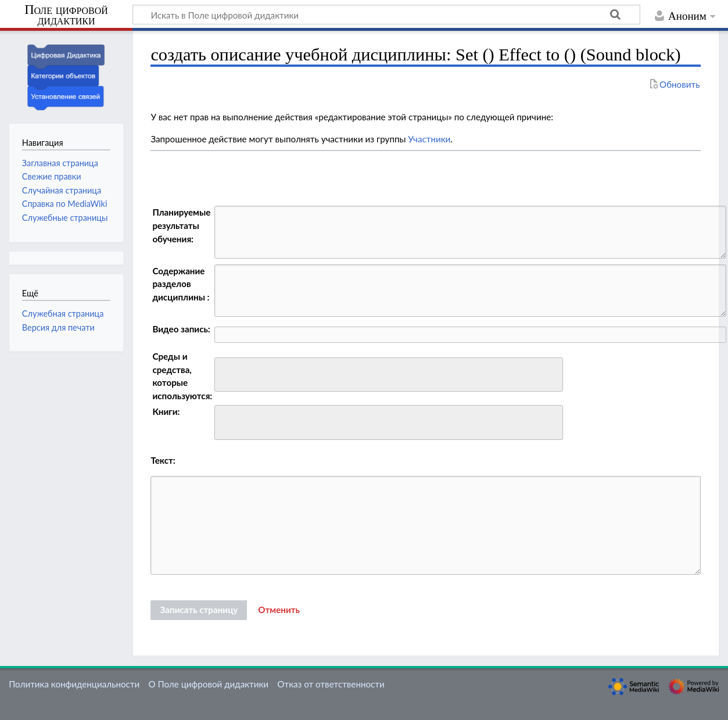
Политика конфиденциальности (74, 684)
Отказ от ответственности (331, 684)
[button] (279, 610)
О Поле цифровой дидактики (208, 684)
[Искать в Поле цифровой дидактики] (386, 15)
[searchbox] (226, 373)
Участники (429, 139)
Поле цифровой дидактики (66, 15)
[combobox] (389, 375)
